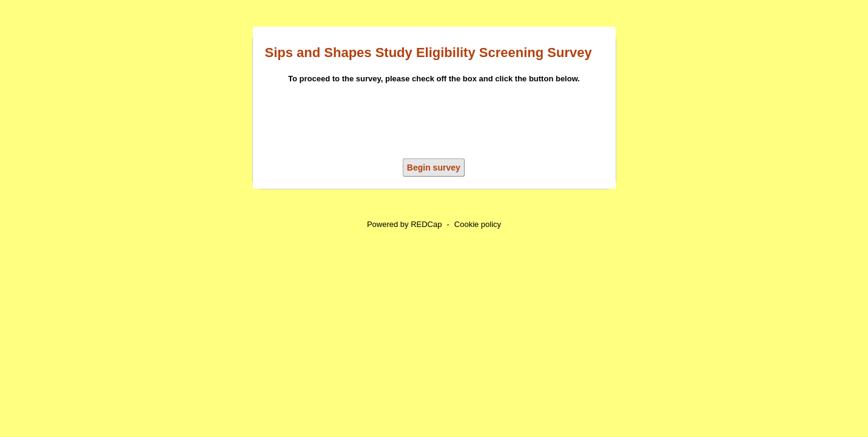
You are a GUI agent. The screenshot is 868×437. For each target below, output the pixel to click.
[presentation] (434, 123)
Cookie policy (478, 224)
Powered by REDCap (405, 224)
